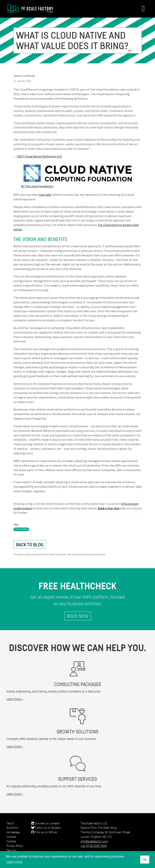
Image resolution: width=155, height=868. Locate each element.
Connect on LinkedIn (46, 823)
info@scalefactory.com (94, 841)
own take (45, 195)
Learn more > (15, 699)
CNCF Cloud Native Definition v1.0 (39, 156)
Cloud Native (21, 529)
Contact (11, 837)
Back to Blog (30, 545)
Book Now (78, 616)
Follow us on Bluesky (46, 828)
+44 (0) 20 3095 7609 (94, 846)
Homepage (13, 832)
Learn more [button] (14, 862)
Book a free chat (109, 508)
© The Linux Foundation (37, 186)
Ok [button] (145, 860)
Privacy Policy (15, 846)
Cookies (11, 841)
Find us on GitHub (44, 832)
